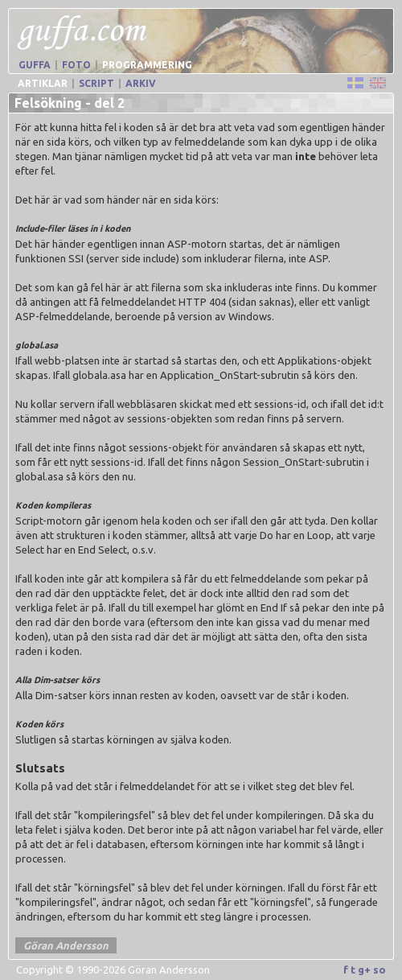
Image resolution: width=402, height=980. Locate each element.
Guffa (35, 65)
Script (96, 83)
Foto (76, 65)
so (379, 970)
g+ (364, 970)
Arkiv (141, 83)
